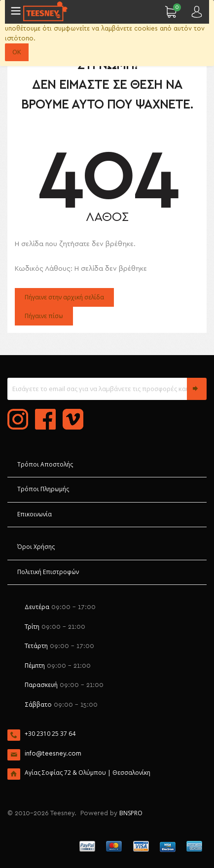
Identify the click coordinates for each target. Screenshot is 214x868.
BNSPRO (131, 813)
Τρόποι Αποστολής (45, 464)
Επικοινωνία (35, 514)
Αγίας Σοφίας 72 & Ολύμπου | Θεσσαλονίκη (88, 773)
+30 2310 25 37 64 (50, 734)
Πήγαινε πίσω (44, 316)
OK (17, 52)
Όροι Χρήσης (36, 547)
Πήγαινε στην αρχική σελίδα (64, 297)
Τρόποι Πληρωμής (43, 489)
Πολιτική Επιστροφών (48, 572)
